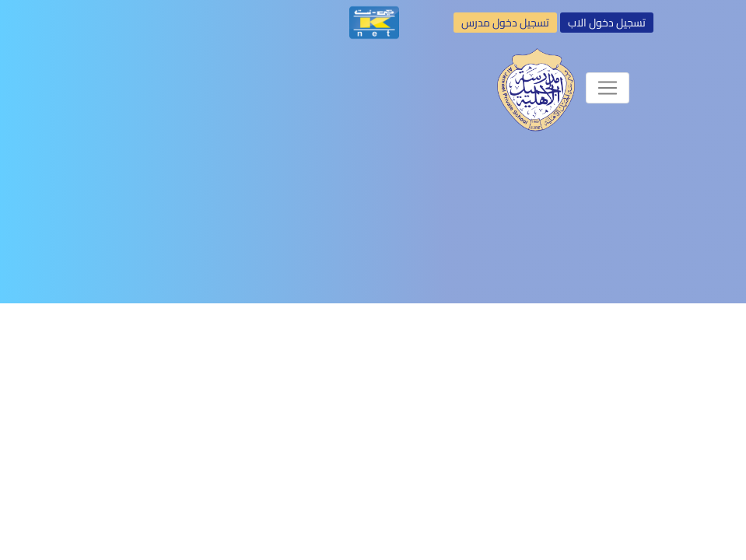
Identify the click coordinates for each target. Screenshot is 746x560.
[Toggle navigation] (608, 88)
